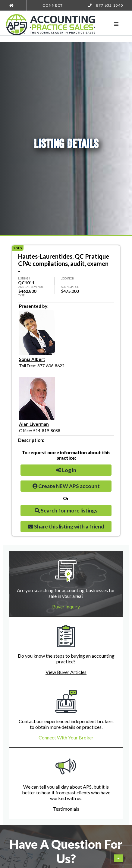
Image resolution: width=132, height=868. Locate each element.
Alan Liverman (34, 424)
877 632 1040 (106, 5)
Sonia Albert (32, 359)
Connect (53, 5)
